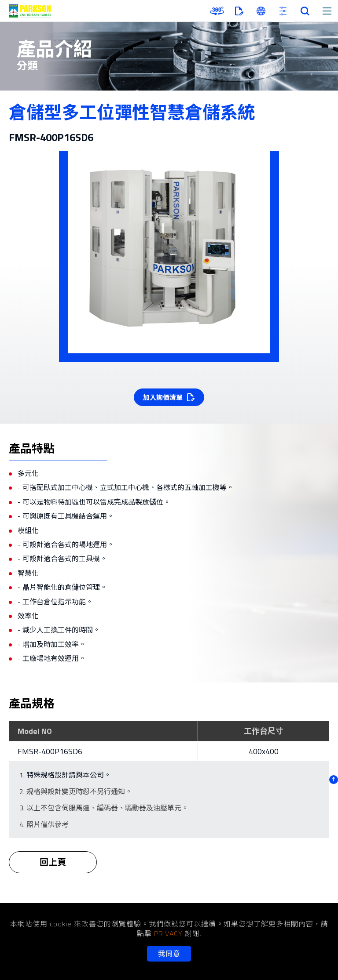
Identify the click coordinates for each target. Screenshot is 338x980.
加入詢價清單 (163, 397)
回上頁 (53, 868)
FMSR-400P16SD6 (50, 751)
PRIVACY (168, 933)
